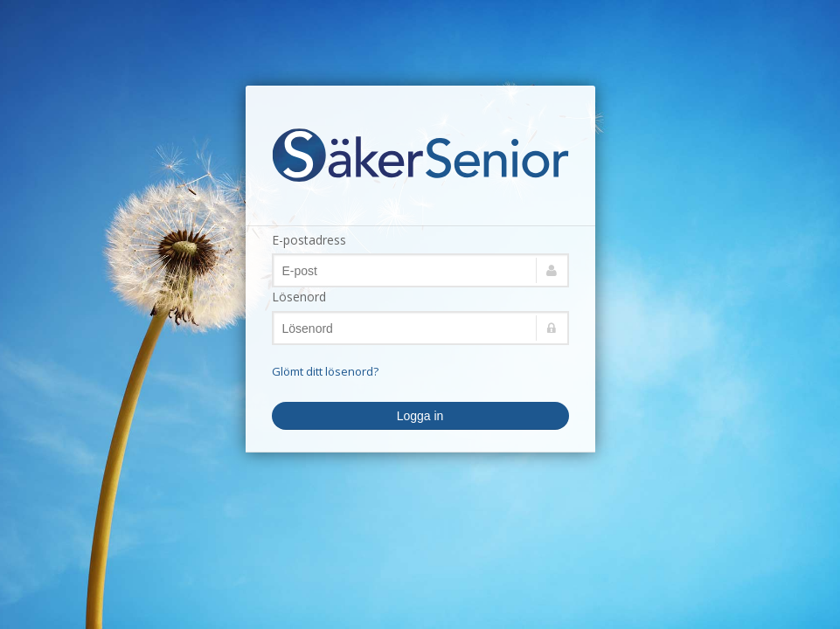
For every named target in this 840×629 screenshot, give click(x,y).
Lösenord (299, 297)
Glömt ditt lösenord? (325, 371)
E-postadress (309, 240)
